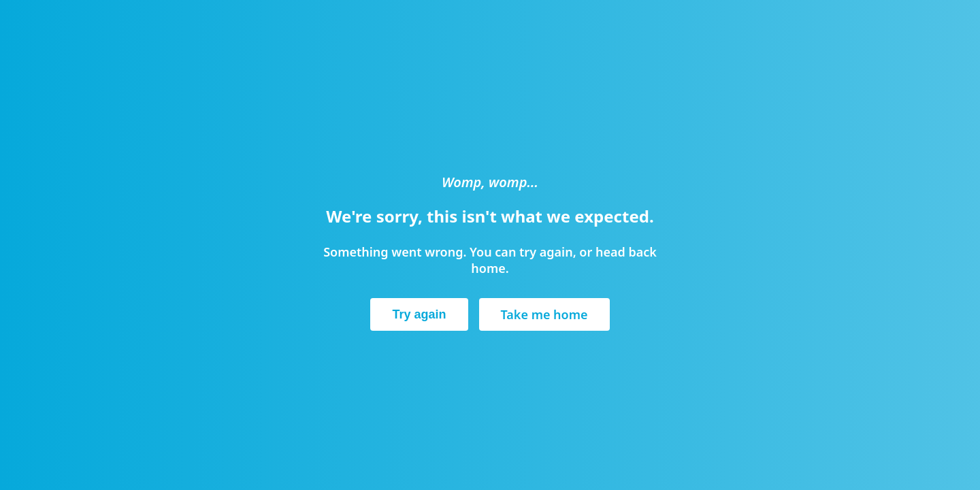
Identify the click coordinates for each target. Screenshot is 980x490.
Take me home (544, 314)
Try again (419, 314)
